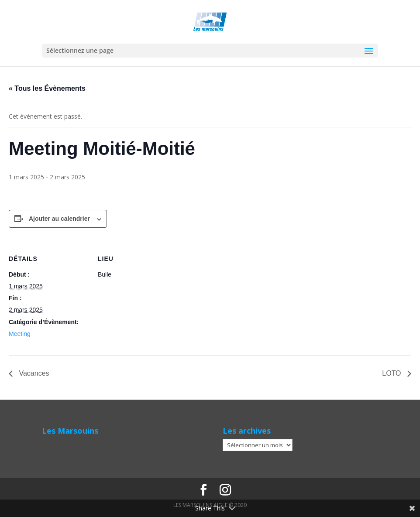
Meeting (20, 334)
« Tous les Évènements (47, 88)
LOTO (392, 373)
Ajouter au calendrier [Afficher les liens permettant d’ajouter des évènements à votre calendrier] (59, 219)
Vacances (33, 373)
